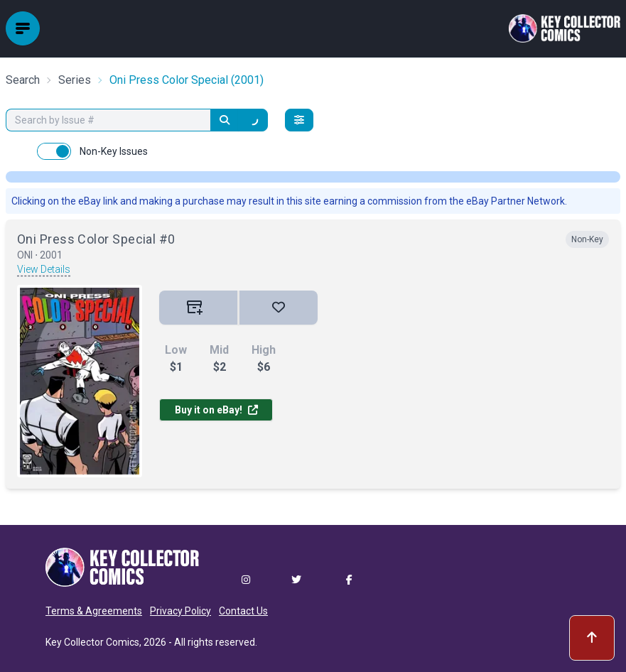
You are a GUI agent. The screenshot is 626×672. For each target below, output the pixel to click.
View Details (44, 269)
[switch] (54, 151)
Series (75, 80)
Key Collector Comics (92, 642)
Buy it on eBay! (216, 410)
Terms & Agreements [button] (94, 611)
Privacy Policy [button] (180, 611)
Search (23, 80)
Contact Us (243, 611)
